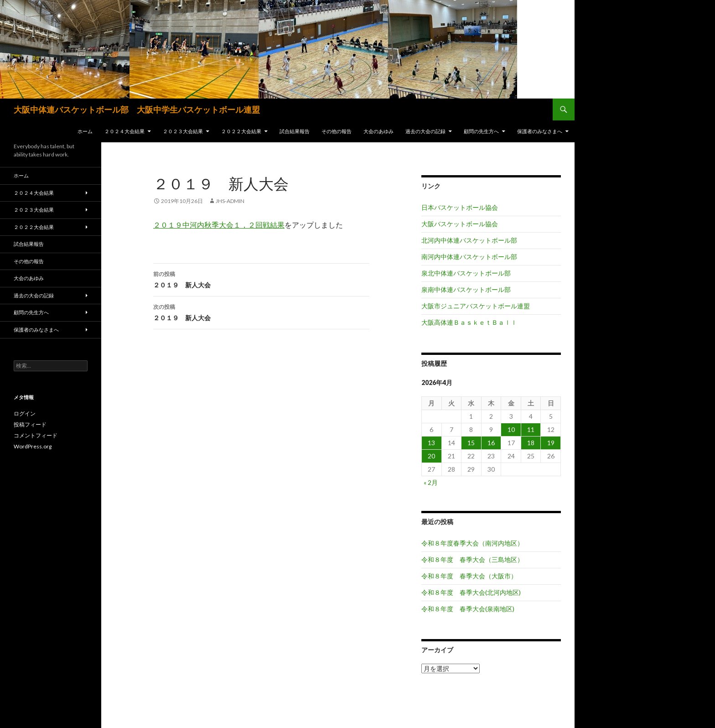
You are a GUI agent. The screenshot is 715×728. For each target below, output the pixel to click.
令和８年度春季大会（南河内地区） (472, 543)
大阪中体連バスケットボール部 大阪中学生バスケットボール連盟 (137, 109)
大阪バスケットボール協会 (460, 224)
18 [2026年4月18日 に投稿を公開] (531, 443)
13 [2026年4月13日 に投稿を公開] (431, 443)
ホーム (85, 131)
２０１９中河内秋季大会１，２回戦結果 (219, 225)
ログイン (25, 413)
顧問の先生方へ (481, 131)
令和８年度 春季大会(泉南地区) (468, 609)
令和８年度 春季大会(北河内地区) (471, 592)
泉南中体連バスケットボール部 (466, 289)
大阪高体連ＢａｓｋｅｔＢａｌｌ (469, 322)
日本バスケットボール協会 (460, 207)
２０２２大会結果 (241, 131)
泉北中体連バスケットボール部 (466, 273)
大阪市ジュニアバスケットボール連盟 (476, 306)
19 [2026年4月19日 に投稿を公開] (551, 443)
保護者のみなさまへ (540, 131)
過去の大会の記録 (425, 131)
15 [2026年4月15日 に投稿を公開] (471, 443)
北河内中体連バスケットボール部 (469, 240)
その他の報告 (337, 131)
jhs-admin (230, 201)
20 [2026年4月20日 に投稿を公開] (431, 456)
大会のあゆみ (378, 131)
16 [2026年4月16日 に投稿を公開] (491, 443)
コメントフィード (36, 435)
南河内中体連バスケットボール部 (469, 257)
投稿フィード (30, 424)
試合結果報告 (295, 131)
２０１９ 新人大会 (261, 279)
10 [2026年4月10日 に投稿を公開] (511, 429)
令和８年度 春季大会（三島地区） (472, 559)
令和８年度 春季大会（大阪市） (469, 576)
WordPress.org (33, 446)
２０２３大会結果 (183, 131)
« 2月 (431, 482)
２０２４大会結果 (124, 131)
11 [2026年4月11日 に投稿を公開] (531, 429)
